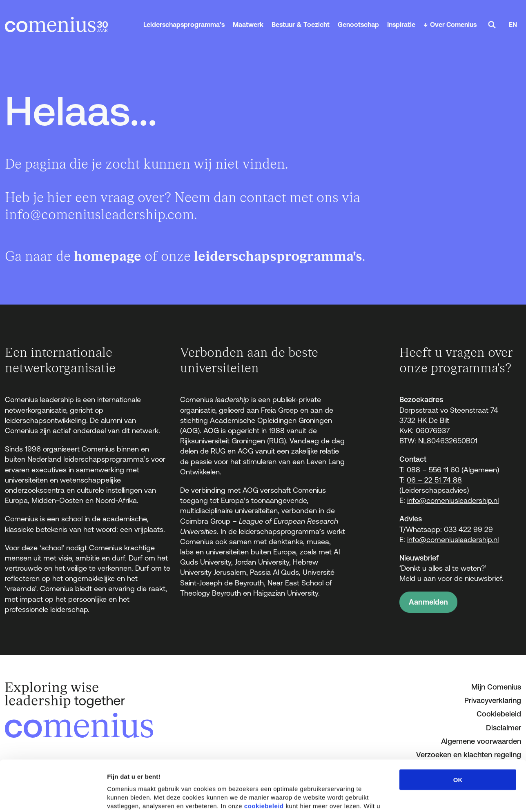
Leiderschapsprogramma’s (184, 24)
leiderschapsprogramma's (278, 257)
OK (458, 729)
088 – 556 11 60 (433, 470)
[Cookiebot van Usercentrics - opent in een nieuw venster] (53, 796)
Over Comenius (453, 24)
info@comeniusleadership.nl (453, 500)
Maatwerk (248, 24)
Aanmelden (428, 602)
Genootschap (358, 24)
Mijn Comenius (496, 687)
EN (513, 24)
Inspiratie (401, 24)
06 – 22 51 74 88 (434, 480)
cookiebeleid (264, 755)
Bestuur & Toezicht (301, 24)
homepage (108, 257)
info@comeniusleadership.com (99, 215)
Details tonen (441, 796)
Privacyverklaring (493, 700)
